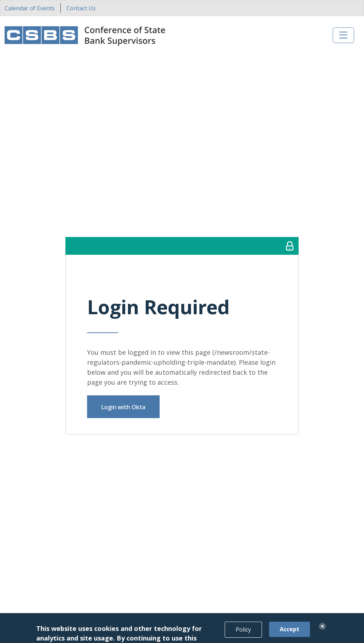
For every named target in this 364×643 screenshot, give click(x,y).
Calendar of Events (30, 8)
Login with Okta (123, 407)
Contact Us (81, 8)
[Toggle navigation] (343, 35)
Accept (290, 635)
